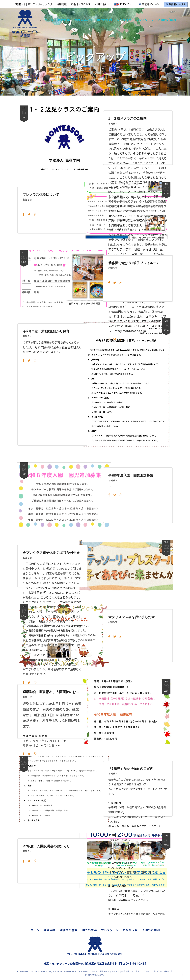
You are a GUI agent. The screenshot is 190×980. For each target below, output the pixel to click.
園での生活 (104, 20)
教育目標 (64, 20)
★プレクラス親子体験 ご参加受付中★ (51, 553)
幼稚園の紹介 (83, 20)
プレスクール (145, 20)
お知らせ (113, 123)
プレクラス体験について (41, 195)
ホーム (49, 20)
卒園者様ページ (149, 4)
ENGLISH (123, 4)
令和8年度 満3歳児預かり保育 (46, 331)
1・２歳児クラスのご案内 (127, 118)
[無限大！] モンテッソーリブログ (34, 4)
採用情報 (62, 4)
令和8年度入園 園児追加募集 (131, 475)
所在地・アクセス (81, 4)
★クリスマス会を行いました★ (132, 617)
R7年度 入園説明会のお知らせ (46, 846)
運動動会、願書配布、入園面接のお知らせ (52, 692)
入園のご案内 (167, 20)
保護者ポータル (176, 4)
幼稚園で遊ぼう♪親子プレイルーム (134, 263)
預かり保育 (124, 20)
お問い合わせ (102, 4)
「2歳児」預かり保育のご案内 (131, 769)
